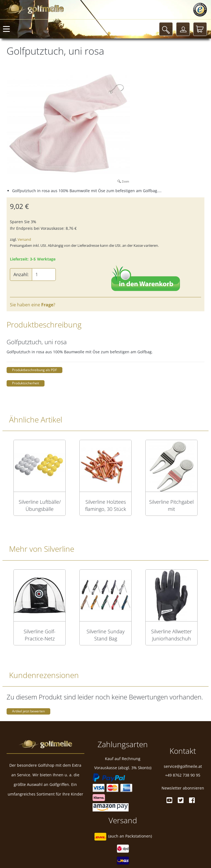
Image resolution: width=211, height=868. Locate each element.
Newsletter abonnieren (183, 788)
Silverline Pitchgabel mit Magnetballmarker (171, 505)
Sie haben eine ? (33, 305)
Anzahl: (21, 275)
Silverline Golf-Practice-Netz (40, 635)
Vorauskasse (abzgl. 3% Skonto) (123, 768)
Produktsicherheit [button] (26, 383)
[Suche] (166, 29)
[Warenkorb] (200, 29)
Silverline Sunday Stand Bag (105, 635)
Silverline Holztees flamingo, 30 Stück (106, 505)
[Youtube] (169, 800)
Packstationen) (139, 836)
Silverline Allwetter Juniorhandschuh (171, 635)
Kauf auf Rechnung (123, 759)
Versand (24, 239)
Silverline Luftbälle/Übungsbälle (40, 505)
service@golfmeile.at (183, 766)
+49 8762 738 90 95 (183, 775)
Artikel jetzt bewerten (28, 711)
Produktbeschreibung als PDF (34, 370)
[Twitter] (181, 800)
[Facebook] (192, 800)
